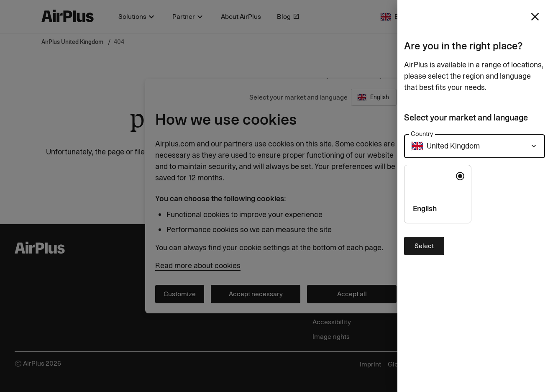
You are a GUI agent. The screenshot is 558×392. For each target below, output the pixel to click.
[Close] (279, 196)
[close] (535, 17)
